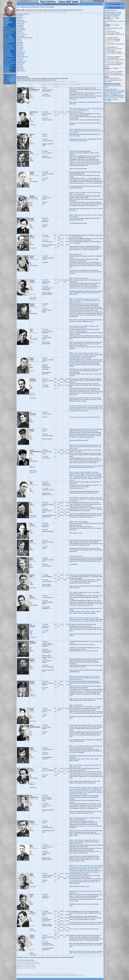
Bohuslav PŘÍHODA (9, 61)
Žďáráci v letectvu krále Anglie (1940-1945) (88, 129)
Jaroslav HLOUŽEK (9, 56)
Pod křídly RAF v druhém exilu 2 (84, 406)
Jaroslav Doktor (20, 20)
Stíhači (72, 411)
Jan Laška (19, 41)
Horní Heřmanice (46, 198)
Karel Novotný (20, 49)
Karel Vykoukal (20, 69)
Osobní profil (33, 125)
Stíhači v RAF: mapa (9, 40)
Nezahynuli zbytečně (95, 355)
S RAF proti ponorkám (79, 109)
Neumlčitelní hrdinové (89, 299)
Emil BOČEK (7, 52)
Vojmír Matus (20, 46)
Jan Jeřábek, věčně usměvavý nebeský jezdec (86, 891)
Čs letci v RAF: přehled (10, 29)
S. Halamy (74, 945)
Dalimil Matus (20, 44)
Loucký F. (83, 301)
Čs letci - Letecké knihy (27, 960)
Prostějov (112, 50)
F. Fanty (92, 517)
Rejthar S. (72, 705)
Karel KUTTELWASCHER (9, 58)
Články (6, 24)
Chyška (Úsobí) (46, 484)
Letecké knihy (7, 64)
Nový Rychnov (45, 896)
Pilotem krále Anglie (96, 193)
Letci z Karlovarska (9, 38)
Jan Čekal (19, 19)
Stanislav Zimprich (21, 71)
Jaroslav (109, 28)
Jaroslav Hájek (20, 27)
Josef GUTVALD (8, 55)
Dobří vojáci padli (78, 705)
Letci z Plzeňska (8, 37)
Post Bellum (112, 97)
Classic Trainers (114, 92)
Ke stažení (7, 69)
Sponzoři (7, 71)
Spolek (6, 19)
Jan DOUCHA (7, 53)
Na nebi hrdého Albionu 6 (83, 110)
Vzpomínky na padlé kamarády (80, 592)
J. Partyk (91, 374)
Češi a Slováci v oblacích (79, 194)
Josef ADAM (7, 50)
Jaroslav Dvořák (21, 23)
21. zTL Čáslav (112, 94)
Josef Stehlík (20, 60)
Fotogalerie (8, 22)
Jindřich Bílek (20, 16)
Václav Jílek (20, 31)
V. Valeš (100, 374)
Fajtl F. (71, 592)
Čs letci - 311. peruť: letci (111, 72)
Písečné (44, 331)
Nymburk (112, 31)
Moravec (44, 727)
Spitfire (6, 67)
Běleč (112, 38)
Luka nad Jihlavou (46, 710)
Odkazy (6, 70)
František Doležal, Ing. (22, 22)
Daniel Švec (108, 85)
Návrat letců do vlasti (9, 49)
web (106, 23)
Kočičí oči (95, 477)
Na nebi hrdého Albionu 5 (96, 746)
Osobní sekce (33, 297)
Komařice (112, 44)
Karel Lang (19, 39)
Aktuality (7, 18)
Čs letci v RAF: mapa (9, 31)
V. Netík (82, 374)
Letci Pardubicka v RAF (93, 499)
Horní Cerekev (45, 220)
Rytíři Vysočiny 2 (92, 356)
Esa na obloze (91, 407)
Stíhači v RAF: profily (9, 39)
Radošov (44, 414)
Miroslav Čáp (20, 17)
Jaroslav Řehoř (20, 55)
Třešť (43, 237)
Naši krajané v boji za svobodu (81, 215)
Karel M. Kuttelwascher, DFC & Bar (25, 38)
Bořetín (44, 577)
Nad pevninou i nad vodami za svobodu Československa (87, 788)
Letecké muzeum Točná (113, 86)
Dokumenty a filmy (8, 65)
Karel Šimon (20, 64)
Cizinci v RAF (98, 474)
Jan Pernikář (20, 50)
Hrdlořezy (112, 63)
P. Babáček (72, 376)
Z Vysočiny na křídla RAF (80, 472)
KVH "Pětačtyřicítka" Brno (111, 90)
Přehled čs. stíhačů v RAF (49, 80)
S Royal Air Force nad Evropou (82, 621)
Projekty (7, 21)
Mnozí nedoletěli (96, 592)
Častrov (44, 153)
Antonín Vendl (20, 66)
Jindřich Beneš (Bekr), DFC (23, 14)
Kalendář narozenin (9, 33)
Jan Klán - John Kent (22, 35)
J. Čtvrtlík (96, 374)
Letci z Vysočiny (8, 35)
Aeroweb (115, 99)
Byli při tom (88, 474)
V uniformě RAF (78, 193)
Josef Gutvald (20, 25)
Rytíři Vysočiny (78, 254)
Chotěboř (44, 913)
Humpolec (44, 136)
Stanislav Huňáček (21, 30)
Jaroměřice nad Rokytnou (48, 258)
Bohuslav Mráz (20, 47)
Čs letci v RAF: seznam (10, 28)
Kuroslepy (44, 683)
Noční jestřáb (95, 472)
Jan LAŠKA (7, 60)
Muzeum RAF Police (110, 11)
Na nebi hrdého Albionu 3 (91, 475)
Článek (32, 342)
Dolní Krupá (45, 360)
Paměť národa (119, 97)
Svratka (44, 661)
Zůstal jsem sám (89, 301)
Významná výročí (8, 32)
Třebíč (44, 306)
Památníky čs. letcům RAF (112, 16)
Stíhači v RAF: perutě (9, 42)
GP (56, 115)
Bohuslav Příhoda (21, 52)
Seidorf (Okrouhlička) (47, 90)
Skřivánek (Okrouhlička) (48, 875)
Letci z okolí (7, 34)
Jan (107, 41)
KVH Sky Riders (109, 89)
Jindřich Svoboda (21, 63)
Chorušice (113, 57)
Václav (109, 60)
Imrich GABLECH (8, 54)
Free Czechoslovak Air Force (113, 14)
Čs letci (7, 26)
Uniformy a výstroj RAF (10, 63)
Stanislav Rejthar (21, 53)
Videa (6, 25)
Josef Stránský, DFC (22, 61)
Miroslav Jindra (20, 33)
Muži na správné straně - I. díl (81, 417)
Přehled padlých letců (9, 45)
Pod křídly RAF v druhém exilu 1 (80, 131)
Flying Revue (108, 99)
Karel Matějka (20, 42)
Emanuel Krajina (21, 36)
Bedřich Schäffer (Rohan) (23, 57)
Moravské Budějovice (47, 749)
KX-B (120, 92)
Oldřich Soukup (20, 58)
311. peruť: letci (8, 46)
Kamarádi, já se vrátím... (89, 353)
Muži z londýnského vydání (80, 951)
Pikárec (44, 770)
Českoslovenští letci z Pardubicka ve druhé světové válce (84, 867)
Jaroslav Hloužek (21, 28)
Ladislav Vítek (20, 68)
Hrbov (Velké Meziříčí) (47, 597)
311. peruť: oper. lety (9, 48)
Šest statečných (83, 328)
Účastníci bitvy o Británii (8, 43)
